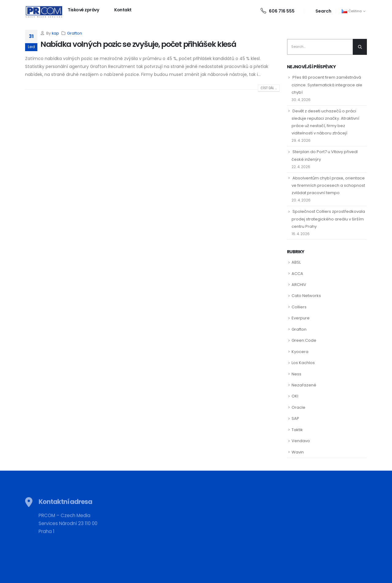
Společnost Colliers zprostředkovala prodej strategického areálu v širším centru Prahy (328, 219)
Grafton (75, 33)
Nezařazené (304, 385)
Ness (296, 374)
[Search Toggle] (320, 11)
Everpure (301, 318)
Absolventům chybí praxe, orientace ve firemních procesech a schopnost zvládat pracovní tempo (328, 185)
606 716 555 (278, 11)
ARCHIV (299, 285)
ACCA (297, 274)
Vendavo (301, 441)
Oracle (298, 407)
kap (55, 33)
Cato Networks (306, 296)
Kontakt (123, 10)
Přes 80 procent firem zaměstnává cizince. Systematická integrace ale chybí (327, 85)
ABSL (296, 262)
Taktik (297, 430)
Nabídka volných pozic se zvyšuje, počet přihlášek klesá (138, 44)
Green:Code (304, 340)
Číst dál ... (269, 88)
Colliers (299, 307)
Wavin (298, 452)
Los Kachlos (303, 363)
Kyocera (300, 352)
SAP (295, 418)
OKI (295, 396)
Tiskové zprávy (83, 10)
